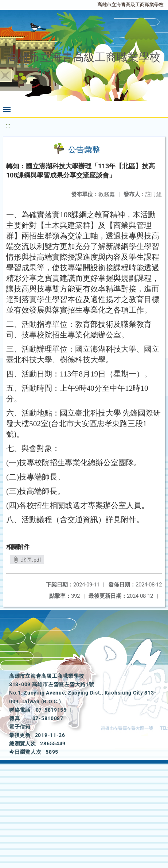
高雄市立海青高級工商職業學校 (130, 5)
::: (8, 125)
